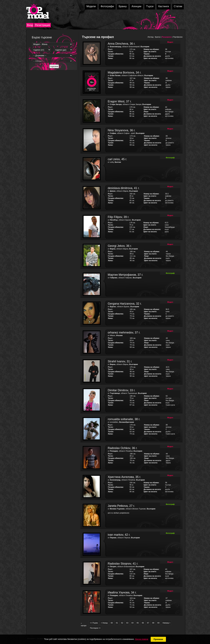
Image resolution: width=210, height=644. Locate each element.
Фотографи (107, 6)
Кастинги (164, 6)
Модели (91, 6)
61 (117, 623)
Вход (30, 25)
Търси (150, 6)
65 (138, 623)
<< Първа (94, 623)
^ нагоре (84, 625)
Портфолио (178, 37)
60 (112, 623)
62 (122, 623)
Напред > (166, 623)
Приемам (158, 639)
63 (127, 623)
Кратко (158, 37)
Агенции (136, 6)
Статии (178, 6)
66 (143, 623)
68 (153, 623)
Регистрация (42, 25)
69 (158, 623)
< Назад (104, 623)
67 (148, 623)
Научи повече (142, 639)
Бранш (123, 6)
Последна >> (95, 628)
